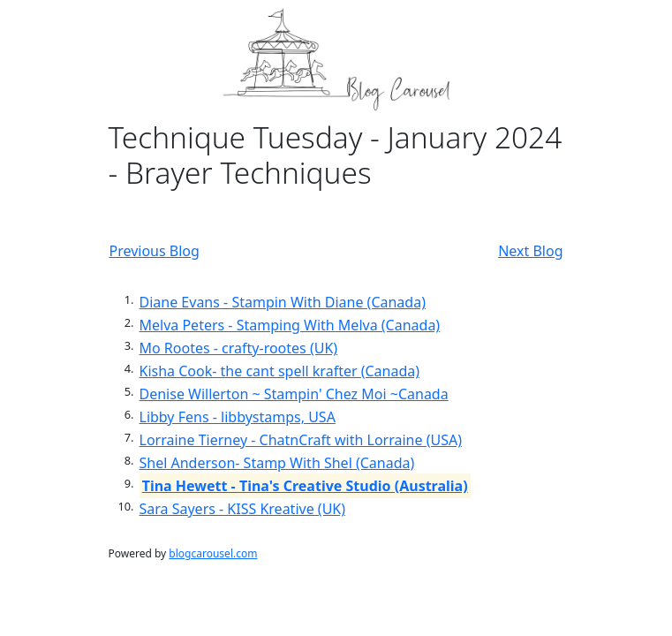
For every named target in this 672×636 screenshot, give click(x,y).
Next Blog (530, 251)
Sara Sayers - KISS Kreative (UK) (243, 509)
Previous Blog (155, 251)
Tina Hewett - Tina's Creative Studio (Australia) (305, 486)
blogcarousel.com (213, 553)
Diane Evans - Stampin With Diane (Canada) (283, 302)
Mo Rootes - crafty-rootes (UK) (239, 348)
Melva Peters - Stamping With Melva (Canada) (290, 325)
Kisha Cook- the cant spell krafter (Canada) (280, 371)
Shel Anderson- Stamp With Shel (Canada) (277, 463)
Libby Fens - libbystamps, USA (238, 417)
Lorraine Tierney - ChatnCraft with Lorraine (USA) (301, 440)
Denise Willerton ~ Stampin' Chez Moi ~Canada (294, 394)
